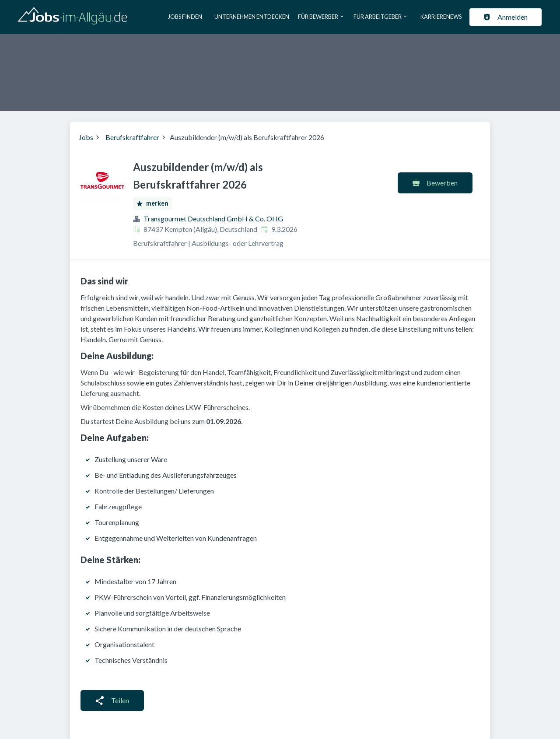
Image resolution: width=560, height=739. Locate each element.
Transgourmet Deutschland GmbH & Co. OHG (213, 219)
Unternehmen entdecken (252, 17)
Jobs (86, 137)
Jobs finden (185, 17)
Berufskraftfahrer (132, 137)
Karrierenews (441, 17)
